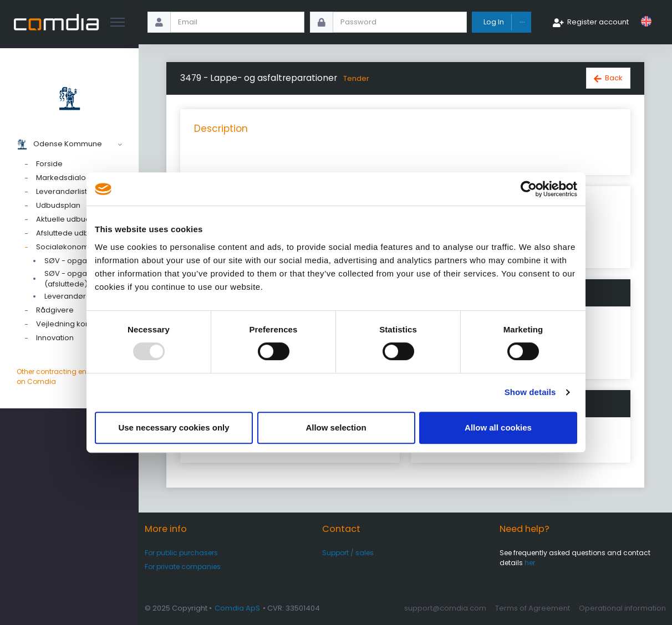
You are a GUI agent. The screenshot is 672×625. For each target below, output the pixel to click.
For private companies (183, 567)
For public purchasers (181, 553)
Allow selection (336, 427)
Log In (494, 22)
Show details (530, 392)
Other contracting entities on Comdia (69, 377)
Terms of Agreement (533, 608)
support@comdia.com (445, 608)
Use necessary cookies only (174, 427)
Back (614, 78)
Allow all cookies (498, 427)
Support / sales (348, 553)
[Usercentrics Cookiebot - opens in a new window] (529, 189)
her (530, 563)
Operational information (622, 608)
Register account (598, 22)
